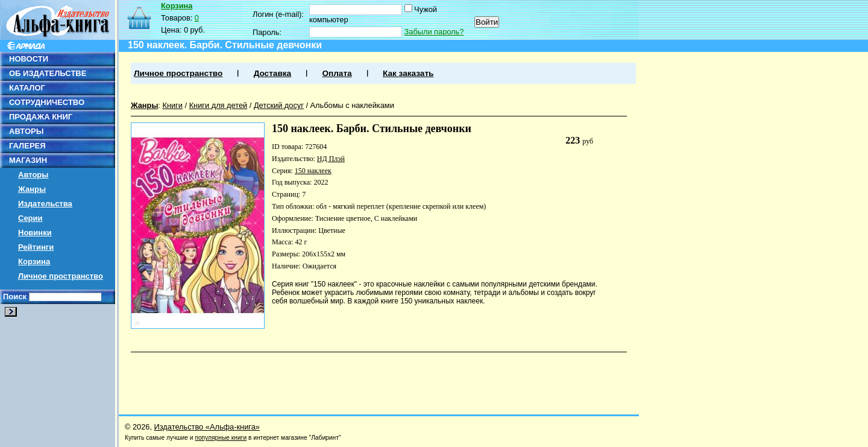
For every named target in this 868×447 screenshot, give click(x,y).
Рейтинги (36, 247)
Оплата (337, 73)
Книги (172, 105)
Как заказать (408, 73)
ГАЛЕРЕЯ (27, 146)
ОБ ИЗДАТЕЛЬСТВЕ (48, 73)
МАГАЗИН (28, 160)
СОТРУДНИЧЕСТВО (47, 102)
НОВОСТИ (29, 59)
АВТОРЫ (26, 131)
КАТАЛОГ (27, 88)
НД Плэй (331, 159)
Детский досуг (279, 105)
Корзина (34, 262)
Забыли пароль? (434, 32)
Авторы (33, 175)
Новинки (35, 233)
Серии (30, 218)
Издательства (45, 204)
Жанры (32, 189)
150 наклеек (313, 171)
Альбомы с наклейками (352, 105)
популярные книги (221, 438)
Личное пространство (61, 276)
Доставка (272, 73)
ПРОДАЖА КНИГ (41, 117)
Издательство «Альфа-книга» (207, 427)
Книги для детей (219, 105)
